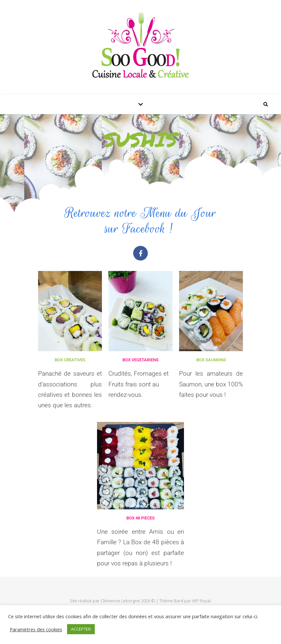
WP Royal (201, 601)
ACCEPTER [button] (81, 629)
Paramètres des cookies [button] (36, 629)
